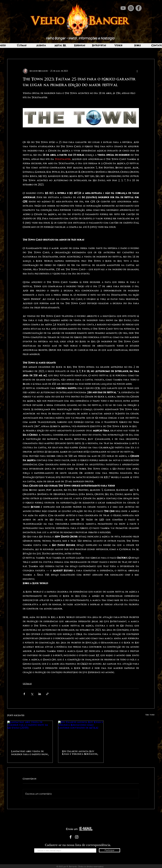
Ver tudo (150, 715)
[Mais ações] (137, 71)
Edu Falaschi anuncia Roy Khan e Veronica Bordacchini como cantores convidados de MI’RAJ (81, 753)
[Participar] (109, 850)
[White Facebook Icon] (71, 837)
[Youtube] (123, 8)
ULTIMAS (27, 684)
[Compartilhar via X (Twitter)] (32, 694)
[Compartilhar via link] (47, 694)
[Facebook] (139, 8)
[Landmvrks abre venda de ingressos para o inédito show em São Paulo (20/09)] (30, 734)
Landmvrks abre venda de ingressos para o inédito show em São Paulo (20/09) (30, 753)
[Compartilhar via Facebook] (24, 694)
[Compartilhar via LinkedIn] (40, 694)
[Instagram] (131, 8)
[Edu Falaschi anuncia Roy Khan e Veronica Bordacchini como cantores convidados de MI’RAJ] (81, 734)
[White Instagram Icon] (77, 837)
